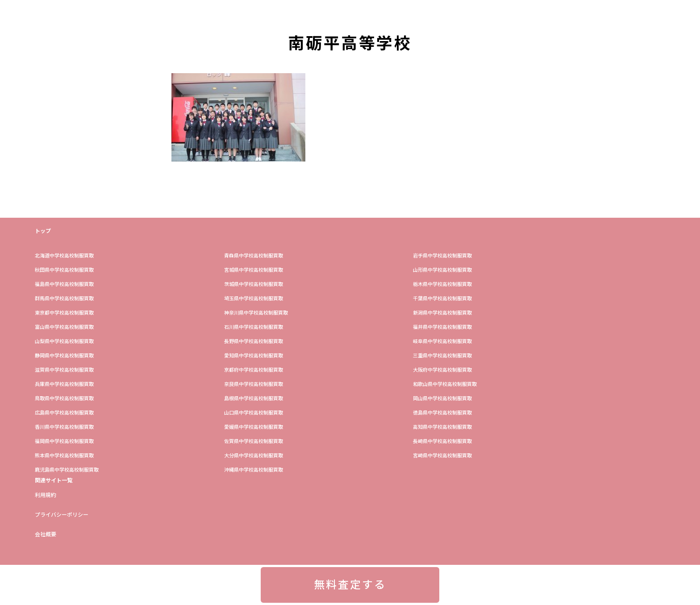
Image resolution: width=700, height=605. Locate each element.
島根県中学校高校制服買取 (254, 399)
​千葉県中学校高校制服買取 (442, 299)
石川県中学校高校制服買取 (254, 327)
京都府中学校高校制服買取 (254, 370)
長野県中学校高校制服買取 (254, 342)
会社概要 (46, 535)
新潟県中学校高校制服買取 (442, 313)
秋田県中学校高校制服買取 (64, 270)
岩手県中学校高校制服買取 (442, 256)
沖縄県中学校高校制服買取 (254, 470)
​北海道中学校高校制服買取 (64, 256)
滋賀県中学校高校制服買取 (64, 370)
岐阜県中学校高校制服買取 (442, 342)
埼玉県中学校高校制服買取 (254, 299)
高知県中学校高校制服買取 (442, 427)
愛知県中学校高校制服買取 (254, 356)
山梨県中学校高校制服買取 (64, 342)
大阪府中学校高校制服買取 (442, 370)
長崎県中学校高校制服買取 (442, 441)
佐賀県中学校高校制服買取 (254, 441)
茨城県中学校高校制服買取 (254, 284)
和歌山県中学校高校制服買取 (445, 384)
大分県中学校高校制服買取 (254, 456)
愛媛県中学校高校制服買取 (254, 427)
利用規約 (46, 495)
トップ (43, 231)
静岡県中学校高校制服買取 (64, 356)
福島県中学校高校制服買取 (64, 284)
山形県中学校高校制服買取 (442, 270)
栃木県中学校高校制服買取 (442, 284)
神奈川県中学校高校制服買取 (256, 313)
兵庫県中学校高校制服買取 (64, 384)
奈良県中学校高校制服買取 (254, 384)
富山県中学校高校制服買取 (64, 327)
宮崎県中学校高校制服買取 (442, 456)
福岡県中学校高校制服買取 (64, 441)
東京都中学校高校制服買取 (64, 313)
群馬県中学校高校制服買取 (64, 299)
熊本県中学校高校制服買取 (64, 456)
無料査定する (350, 585)
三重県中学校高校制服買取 (442, 356)
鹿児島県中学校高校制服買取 (67, 470)
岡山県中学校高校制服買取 (442, 399)
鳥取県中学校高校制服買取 (64, 399)
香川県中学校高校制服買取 (64, 427)
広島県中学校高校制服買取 (64, 413)
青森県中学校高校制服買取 (254, 256)
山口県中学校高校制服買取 (254, 413)
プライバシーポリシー (62, 515)
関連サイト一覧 (54, 481)
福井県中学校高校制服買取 (442, 327)
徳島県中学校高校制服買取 (442, 413)
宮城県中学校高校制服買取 (254, 270)
